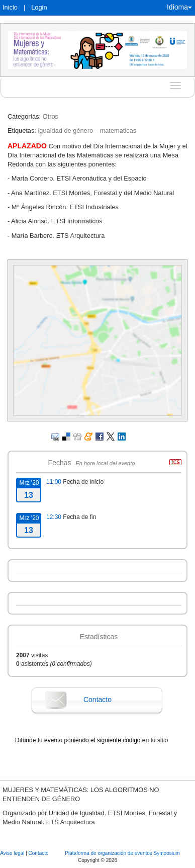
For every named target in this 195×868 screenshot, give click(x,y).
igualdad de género (65, 131)
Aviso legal (13, 853)
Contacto (97, 700)
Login (39, 7)
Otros (51, 116)
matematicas (118, 131)
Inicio (10, 7)
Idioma (179, 7)
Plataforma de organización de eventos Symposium (122, 853)
